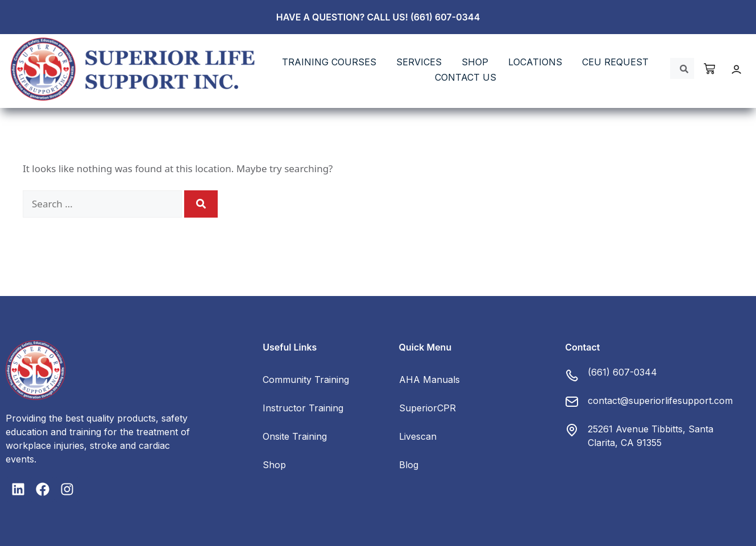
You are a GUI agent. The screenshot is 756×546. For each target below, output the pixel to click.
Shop (274, 465)
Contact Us (466, 77)
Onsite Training (295, 436)
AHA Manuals (429, 380)
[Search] (201, 204)
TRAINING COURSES (329, 62)
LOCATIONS (535, 62)
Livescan (418, 436)
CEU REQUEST (615, 62)
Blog (409, 465)
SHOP (475, 62)
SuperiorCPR (427, 408)
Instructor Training (303, 408)
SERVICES (419, 62)
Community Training (306, 380)
